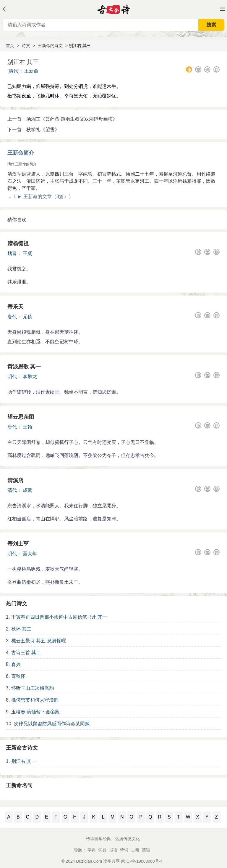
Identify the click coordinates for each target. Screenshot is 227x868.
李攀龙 (30, 377)
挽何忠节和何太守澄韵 (35, 700)
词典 (103, 850)
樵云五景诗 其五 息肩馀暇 (39, 641)
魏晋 (12, 253)
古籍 (135, 850)
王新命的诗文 (50, 46)
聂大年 (30, 554)
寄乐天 (15, 307)
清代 (13, 71)
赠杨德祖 (18, 243)
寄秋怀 (18, 676)
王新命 (31, 71)
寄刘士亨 (18, 544)
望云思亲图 (21, 417)
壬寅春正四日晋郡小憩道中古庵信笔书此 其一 (59, 617)
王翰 (27, 427)
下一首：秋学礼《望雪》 (33, 130)
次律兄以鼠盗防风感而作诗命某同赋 (52, 724)
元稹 (27, 317)
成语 (113, 850)
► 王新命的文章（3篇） (43, 196)
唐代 (12, 317)
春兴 (16, 664)
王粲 (27, 253)
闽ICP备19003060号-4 (142, 861)
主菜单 (222, 9)
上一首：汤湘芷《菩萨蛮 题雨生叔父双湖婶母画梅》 (62, 119)
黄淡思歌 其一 (24, 367)
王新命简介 (21, 153)
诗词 (124, 850)
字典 (92, 850)
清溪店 (15, 480)
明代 (12, 377)
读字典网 (111, 861)
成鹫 (27, 490)
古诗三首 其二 (26, 653)
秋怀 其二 (21, 629)
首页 (10, 46)
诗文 (26, 46)
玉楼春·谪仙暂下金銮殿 (35, 712)
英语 (146, 850)
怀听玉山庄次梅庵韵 (33, 688)
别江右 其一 (24, 761)
